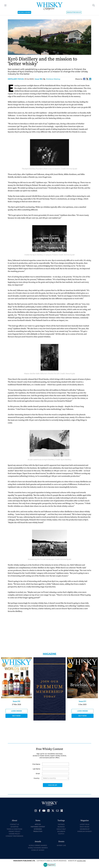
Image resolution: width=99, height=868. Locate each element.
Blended (61, 827)
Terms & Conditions (14, 829)
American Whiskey (85, 831)
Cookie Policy (14, 834)
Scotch (61, 834)
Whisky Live (61, 845)
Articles (38, 824)
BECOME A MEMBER (24, 12)
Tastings (61, 824)
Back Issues (85, 827)
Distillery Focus (16, 79)
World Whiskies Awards (38, 848)
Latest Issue (85, 824)
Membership (85, 829)
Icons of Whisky (38, 850)
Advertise (14, 827)
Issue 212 (16, 701)
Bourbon (61, 831)
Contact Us (14, 824)
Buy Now (16, 716)
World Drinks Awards (38, 845)
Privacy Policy (14, 831)
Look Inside (17, 711)
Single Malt (61, 829)
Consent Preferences (14, 836)
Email (38, 774)
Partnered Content (38, 827)
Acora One (81, 861)
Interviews (38, 829)
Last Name (36, 769)
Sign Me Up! (53, 785)
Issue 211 (83, 701)
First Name (36, 764)
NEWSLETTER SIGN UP (74, 12)
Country (37, 778)
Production (38, 831)
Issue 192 (38, 79)
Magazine (50, 654)
